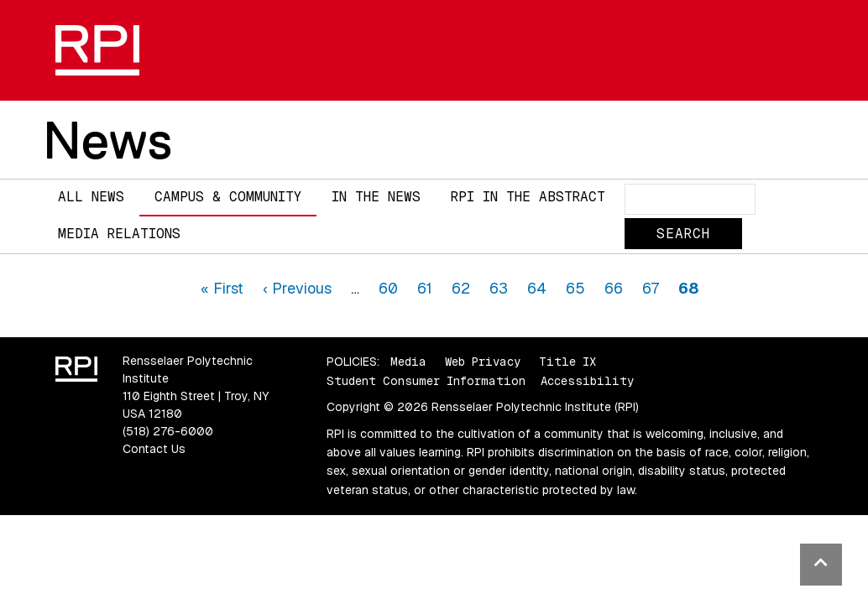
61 (425, 288)
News (107, 140)
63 (499, 288)
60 (388, 288)
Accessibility (587, 381)
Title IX (567, 362)
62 (461, 288)
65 (575, 288)
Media (408, 362)
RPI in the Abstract (528, 197)
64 (537, 288)
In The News (376, 197)
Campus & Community (228, 197)
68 (688, 288)
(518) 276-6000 (168, 431)
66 (614, 288)
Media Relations (119, 234)
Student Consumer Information (426, 381)
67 (651, 288)
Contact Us (154, 449)
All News (91, 197)
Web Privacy (483, 362)
